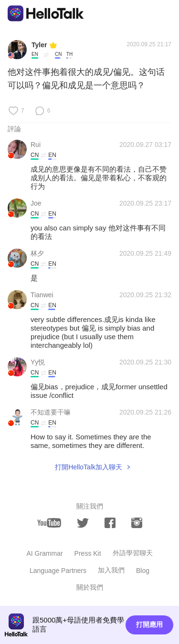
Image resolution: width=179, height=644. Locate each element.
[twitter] (83, 523)
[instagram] (137, 523)
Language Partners (58, 571)
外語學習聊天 (133, 553)
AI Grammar (44, 553)
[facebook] (110, 523)
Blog (143, 571)
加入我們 (111, 570)
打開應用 (149, 624)
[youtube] (49, 523)
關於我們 (90, 587)
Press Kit (88, 553)
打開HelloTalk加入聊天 (89, 467)
